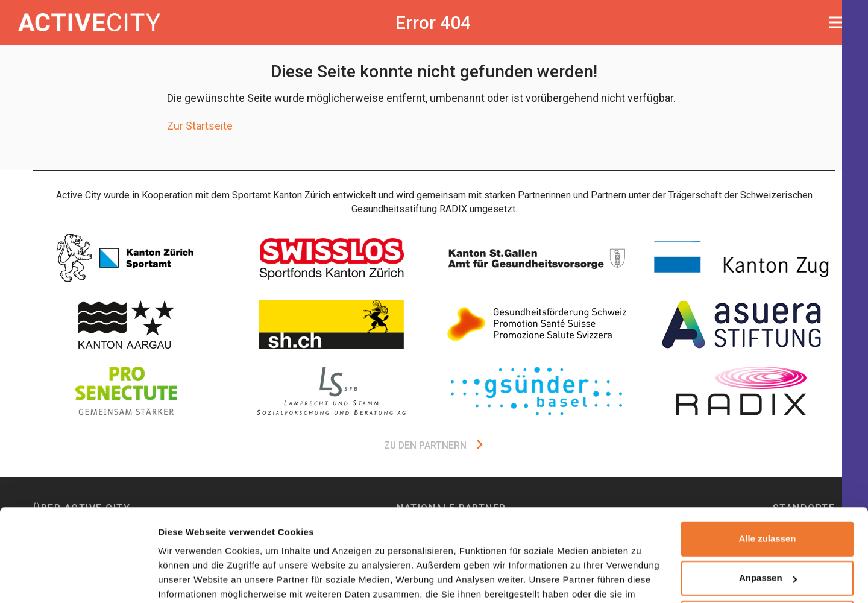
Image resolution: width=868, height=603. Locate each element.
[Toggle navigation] (839, 22)
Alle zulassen (767, 476)
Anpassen (768, 515)
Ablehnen (767, 555)
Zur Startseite (200, 126)
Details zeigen (188, 579)
